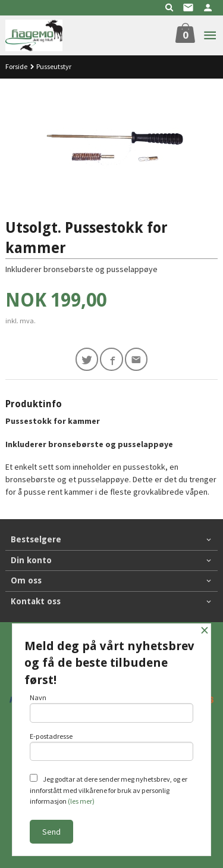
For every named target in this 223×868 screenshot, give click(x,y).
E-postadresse (112, 747)
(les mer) (81, 801)
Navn (112, 708)
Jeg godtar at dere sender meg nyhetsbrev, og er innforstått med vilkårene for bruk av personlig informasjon (109, 790)
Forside (16, 66)
